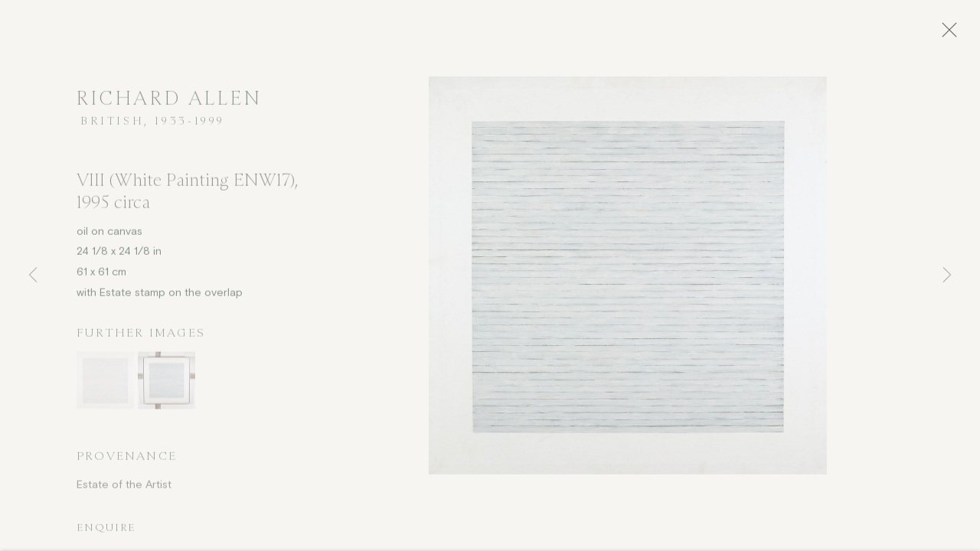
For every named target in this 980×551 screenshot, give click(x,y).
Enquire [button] (106, 532)
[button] (105, 385)
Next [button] (947, 275)
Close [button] (959, 34)
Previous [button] (33, 275)
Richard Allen (170, 104)
